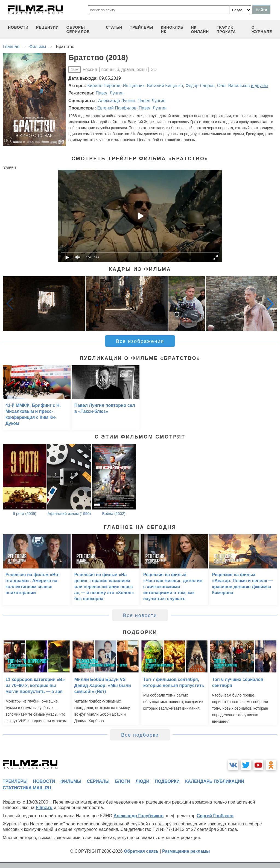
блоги (122, 781)
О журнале (262, 29)
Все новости (140, 615)
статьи (114, 27)
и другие (260, 86)
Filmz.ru (44, 808)
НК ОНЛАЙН (200, 29)
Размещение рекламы (186, 851)
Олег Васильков (234, 86)
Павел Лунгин (110, 93)
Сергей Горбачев (215, 816)
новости (18, 27)
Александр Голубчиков (138, 816)
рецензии (47, 27)
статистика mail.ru (27, 788)
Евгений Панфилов (117, 108)
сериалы (98, 781)
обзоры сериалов (78, 29)
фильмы (71, 781)
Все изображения (140, 341)
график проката (226, 29)
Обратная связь (141, 851)
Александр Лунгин (117, 101)
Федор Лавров (200, 86)
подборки (167, 781)
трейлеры (142, 27)
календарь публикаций (215, 781)
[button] (270, 304)
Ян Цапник (134, 86)
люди (142, 781)
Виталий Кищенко (165, 86)
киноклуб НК (172, 29)
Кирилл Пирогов (104, 86)
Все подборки (140, 735)
